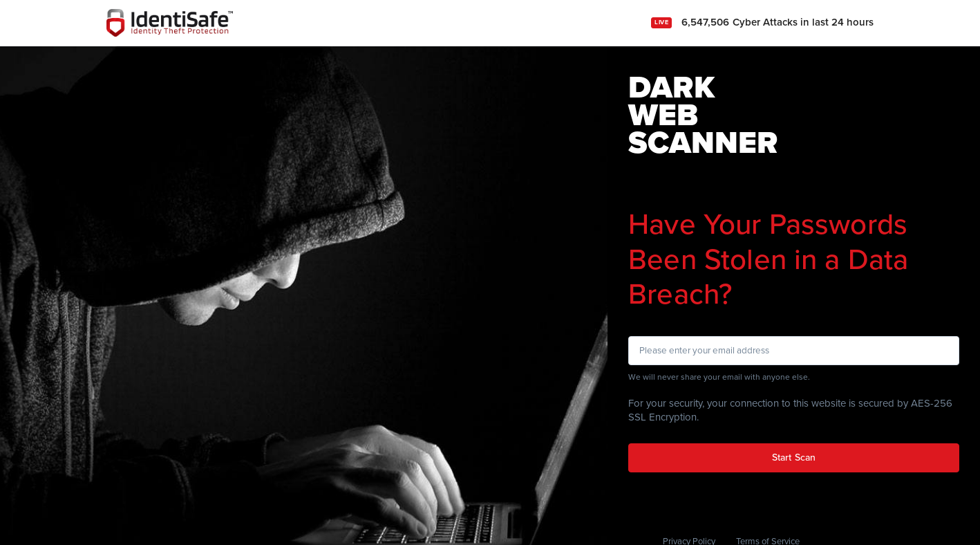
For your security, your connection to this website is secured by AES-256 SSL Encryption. (790, 410)
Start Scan (794, 458)
